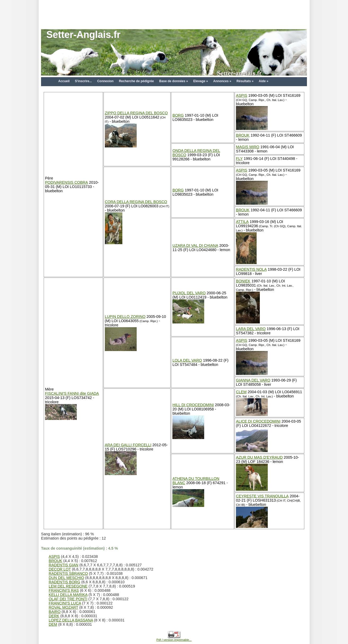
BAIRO (55, 612)
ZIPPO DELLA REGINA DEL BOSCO (136, 113)
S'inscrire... (83, 81)
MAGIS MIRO (248, 147)
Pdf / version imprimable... (174, 638)
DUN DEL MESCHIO (66, 578)
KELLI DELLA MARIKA (68, 595)
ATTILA (242, 222)
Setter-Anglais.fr (83, 35)
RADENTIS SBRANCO (68, 573)
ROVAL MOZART (63, 607)
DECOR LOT (60, 569)
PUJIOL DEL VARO (189, 293)
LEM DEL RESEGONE (68, 586)
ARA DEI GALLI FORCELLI (128, 445)
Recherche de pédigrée (136, 81)
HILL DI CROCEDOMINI (193, 405)
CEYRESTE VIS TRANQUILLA (262, 496)
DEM (53, 624)
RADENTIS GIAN (64, 565)
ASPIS (242, 95)
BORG (178, 115)
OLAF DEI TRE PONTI (68, 599)
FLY (239, 159)
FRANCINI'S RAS (64, 590)
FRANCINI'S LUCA (65, 603)
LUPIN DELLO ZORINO (125, 317)
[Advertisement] (174, 12)
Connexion (105, 81)
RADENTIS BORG (64, 582)
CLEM (241, 392)
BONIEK (243, 281)
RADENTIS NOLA (251, 269)
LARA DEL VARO (251, 329)
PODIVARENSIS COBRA (66, 182)
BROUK (243, 135)
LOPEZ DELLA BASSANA (71, 620)
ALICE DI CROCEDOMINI (258, 421)
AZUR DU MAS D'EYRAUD (259, 457)
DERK (54, 616)
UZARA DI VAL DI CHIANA (195, 246)
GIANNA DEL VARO (253, 380)
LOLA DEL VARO (187, 360)
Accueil (64, 81)
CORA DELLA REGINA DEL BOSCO (136, 202)
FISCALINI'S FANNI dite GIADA (72, 393)
